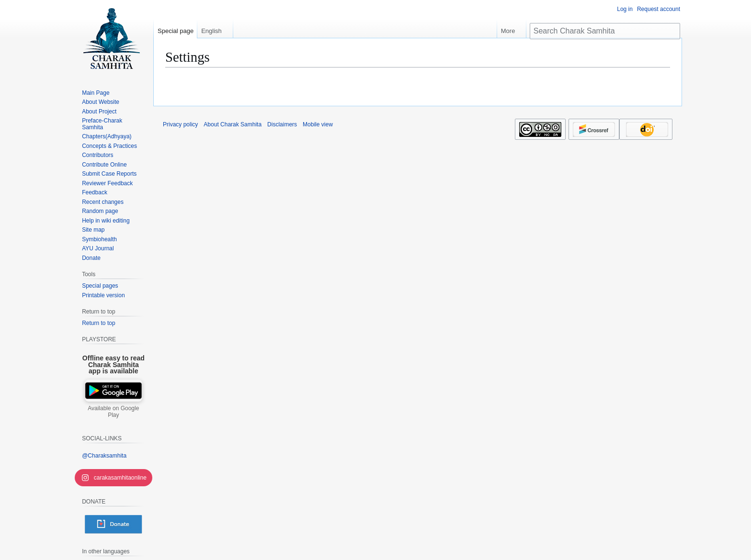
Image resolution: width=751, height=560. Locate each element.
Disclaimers (282, 124)
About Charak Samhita (233, 124)
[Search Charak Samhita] (605, 31)
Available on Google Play (113, 412)
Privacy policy (180, 124)
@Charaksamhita (104, 456)
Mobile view (318, 124)
